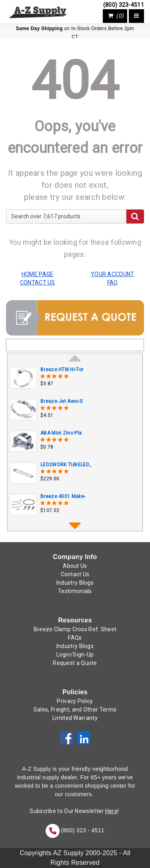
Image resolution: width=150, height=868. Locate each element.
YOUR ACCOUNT (113, 274)
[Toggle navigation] (136, 16)
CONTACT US (38, 283)
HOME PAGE (38, 274)
